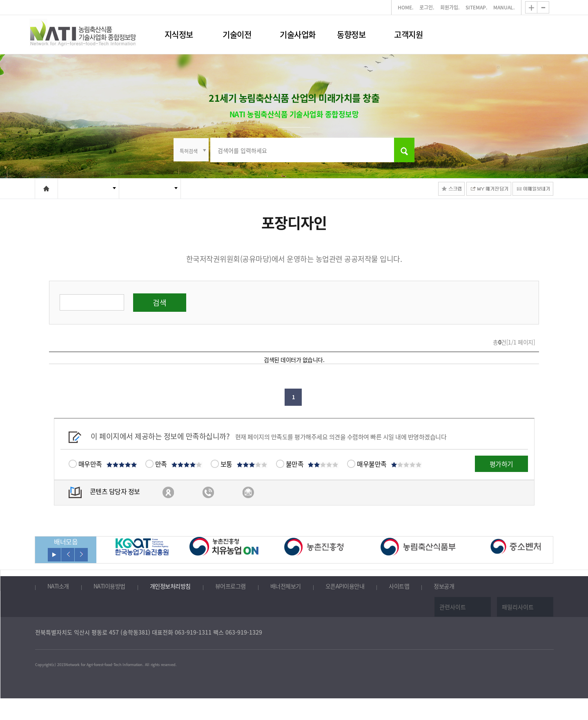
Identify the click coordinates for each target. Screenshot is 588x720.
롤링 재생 (54, 555)
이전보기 (68, 555)
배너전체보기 (286, 586)
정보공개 (444, 586)
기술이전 (237, 35)
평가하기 (501, 464)
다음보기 (81, 555)
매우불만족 (389, 464)
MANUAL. (504, 7)
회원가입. (450, 7)
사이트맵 (399, 586)
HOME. (406, 7)
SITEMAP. (477, 7)
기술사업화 (298, 35)
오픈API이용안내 (345, 586)
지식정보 (179, 35)
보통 (244, 464)
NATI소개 (58, 586)
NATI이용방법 (109, 586)
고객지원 (408, 35)
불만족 (313, 464)
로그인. (427, 7)
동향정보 (351, 35)
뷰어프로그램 (231, 586)
